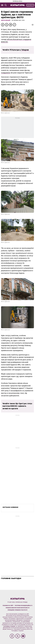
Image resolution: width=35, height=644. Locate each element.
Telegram (25, 50)
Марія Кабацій (6, 20)
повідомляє (6, 73)
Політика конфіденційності (24, 605)
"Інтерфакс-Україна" (9, 626)
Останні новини (10, 507)
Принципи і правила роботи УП (17, 610)
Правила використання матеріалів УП (18, 608)
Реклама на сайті (8, 605)
